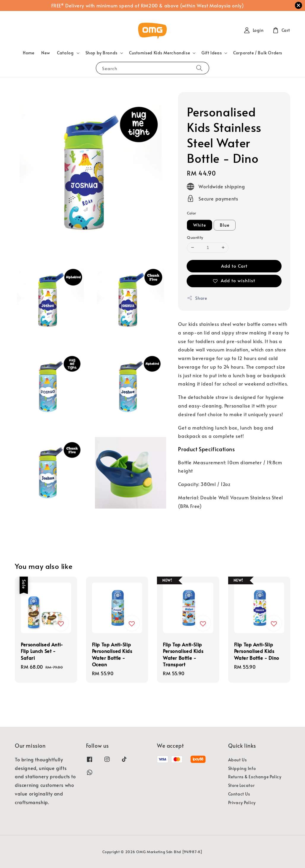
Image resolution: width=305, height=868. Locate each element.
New (46, 53)
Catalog (65, 53)
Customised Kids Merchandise (159, 53)
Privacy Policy (242, 802)
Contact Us (239, 794)
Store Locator (242, 785)
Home (28, 53)
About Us (238, 760)
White (200, 225)
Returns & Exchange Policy (255, 777)
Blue (225, 225)
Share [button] (197, 298)
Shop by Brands (101, 53)
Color (192, 213)
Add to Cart (234, 266)
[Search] (199, 68)
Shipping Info (242, 768)
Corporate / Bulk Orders (258, 53)
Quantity (195, 237)
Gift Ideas (212, 53)
